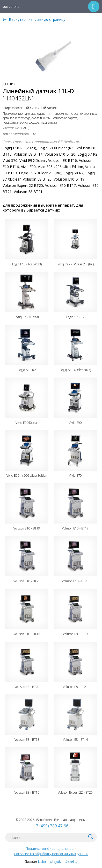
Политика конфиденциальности (51, 848)
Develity (71, 861)
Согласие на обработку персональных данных (51, 854)
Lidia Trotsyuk (49, 861)
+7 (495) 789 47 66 (51, 826)
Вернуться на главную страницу (37, 19)
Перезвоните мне (94, 7)
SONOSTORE (14, 7)
